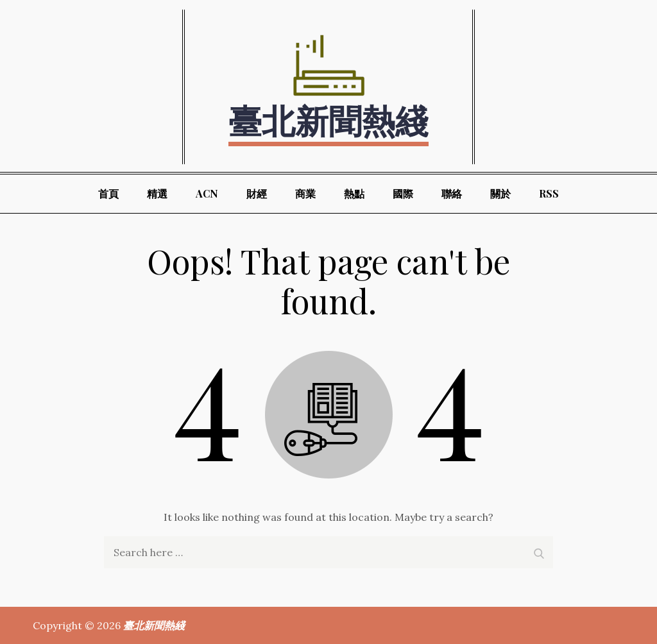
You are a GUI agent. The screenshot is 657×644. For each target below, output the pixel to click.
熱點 (354, 193)
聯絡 (452, 193)
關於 (500, 193)
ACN (207, 193)
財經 (257, 193)
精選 (157, 193)
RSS (549, 193)
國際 (403, 193)
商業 (305, 193)
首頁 (108, 193)
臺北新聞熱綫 (328, 120)
